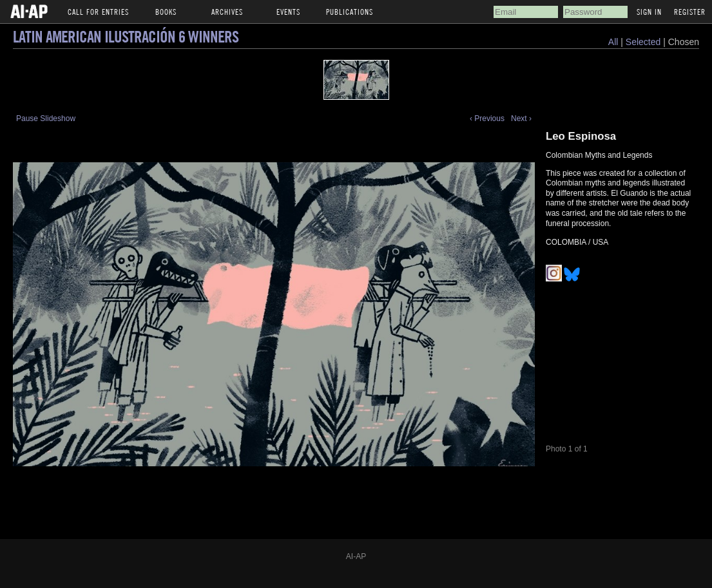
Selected (644, 42)
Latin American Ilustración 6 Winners (126, 36)
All (613, 42)
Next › (521, 119)
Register (690, 12)
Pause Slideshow (46, 119)
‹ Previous (487, 119)
